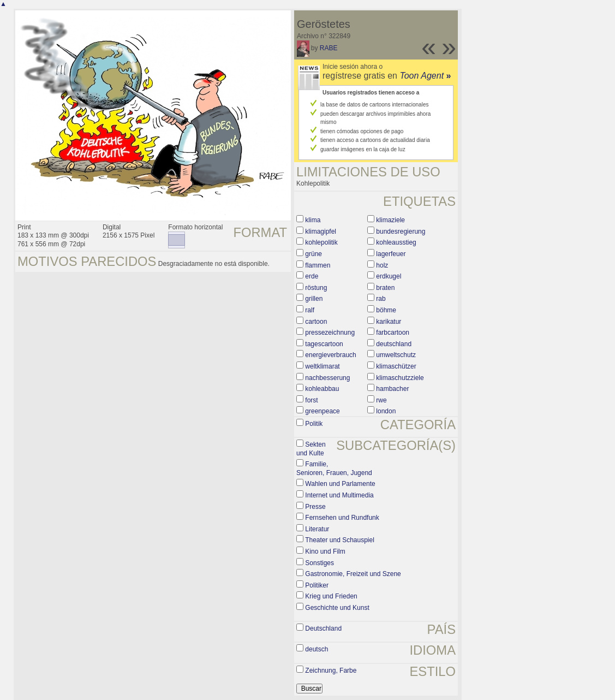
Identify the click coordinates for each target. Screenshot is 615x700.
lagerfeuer (391, 254)
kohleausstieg (396, 242)
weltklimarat (322, 366)
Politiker (317, 585)
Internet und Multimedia (339, 495)
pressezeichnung (330, 333)
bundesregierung (401, 232)
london (386, 411)
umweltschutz (396, 355)
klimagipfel (321, 232)
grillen (314, 299)
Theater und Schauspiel (340, 540)
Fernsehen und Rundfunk (342, 518)
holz (382, 265)
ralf (310, 310)
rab (381, 299)
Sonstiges (320, 563)
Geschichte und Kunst (337, 608)
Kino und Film (325, 551)
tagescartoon (324, 344)
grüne (314, 254)
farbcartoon (393, 333)
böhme (386, 310)
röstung (316, 288)
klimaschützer (396, 366)
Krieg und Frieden (331, 596)
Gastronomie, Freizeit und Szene (353, 574)
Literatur (317, 529)
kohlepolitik (321, 242)
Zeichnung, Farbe (331, 671)
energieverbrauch (330, 355)
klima (313, 220)
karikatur (389, 322)
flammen (318, 265)
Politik (314, 424)
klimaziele (390, 220)
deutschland (394, 344)
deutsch (317, 649)
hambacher (392, 389)
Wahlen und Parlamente (340, 484)
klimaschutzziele (400, 378)
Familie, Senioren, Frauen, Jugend (334, 468)
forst (311, 400)
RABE (329, 48)
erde (312, 276)
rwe (381, 400)
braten (385, 288)
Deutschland (323, 628)
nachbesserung (327, 378)
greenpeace (322, 411)
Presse (315, 507)
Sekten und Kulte (311, 449)
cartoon (316, 322)
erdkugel (389, 276)
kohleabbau (322, 389)
